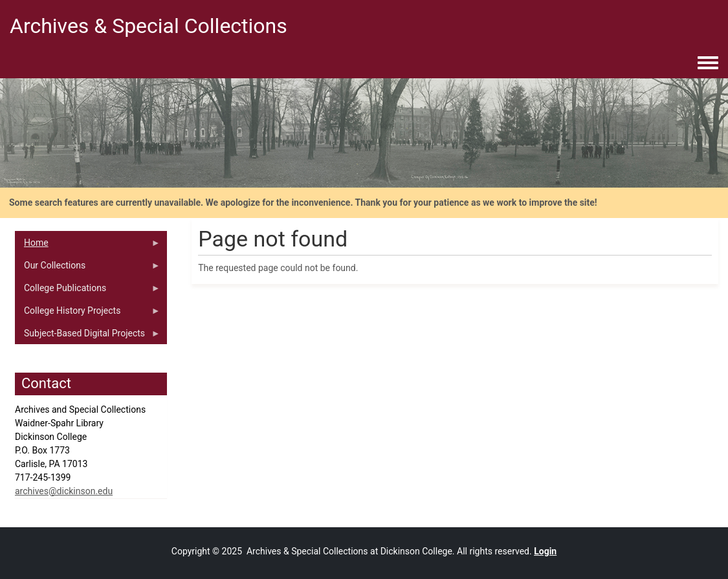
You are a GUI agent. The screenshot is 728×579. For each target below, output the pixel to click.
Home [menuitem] (88, 246)
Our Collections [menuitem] (88, 268)
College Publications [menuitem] (88, 291)
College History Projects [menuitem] (88, 314)
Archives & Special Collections (149, 26)
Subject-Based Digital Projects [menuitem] (88, 336)
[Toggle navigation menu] (708, 63)
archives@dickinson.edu (64, 491)
